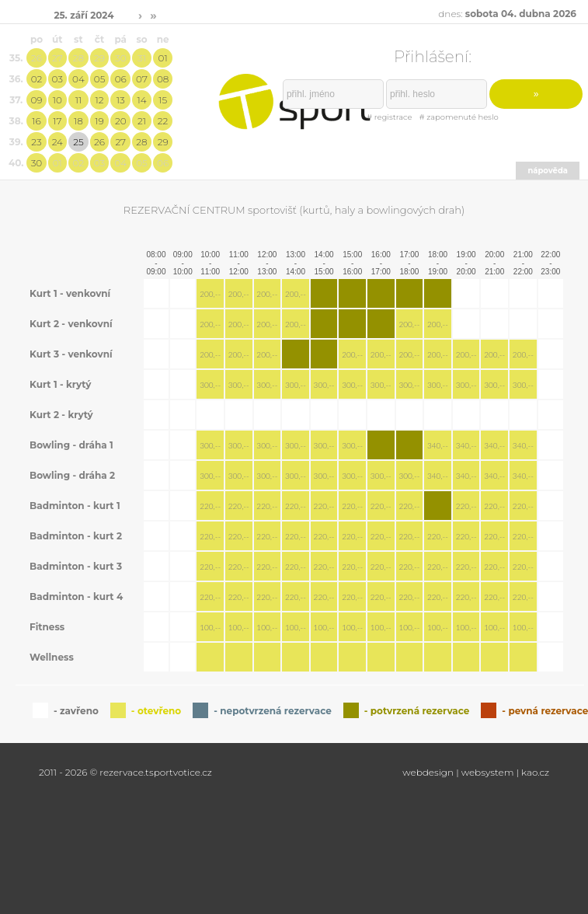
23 (36, 142)
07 (142, 79)
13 (121, 100)
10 (57, 100)
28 (78, 58)
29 (99, 58)
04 (78, 79)
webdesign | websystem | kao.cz (476, 772)
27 (57, 58)
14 (141, 100)
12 (100, 100)
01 (163, 58)
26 (37, 58)
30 (121, 58)
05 (100, 79)
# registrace (389, 117)
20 (121, 121)
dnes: (507, 14)
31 (142, 58)
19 (99, 121)
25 (78, 142)
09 (36, 100)
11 (78, 100)
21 (142, 121)
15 (163, 100)
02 (37, 79)
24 (57, 142)
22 (163, 121)
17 (57, 121)
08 (163, 79)
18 (78, 121)
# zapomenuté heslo (459, 117)
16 (36, 121)
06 (121, 79)
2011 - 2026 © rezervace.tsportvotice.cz (125, 772)
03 (57, 79)
